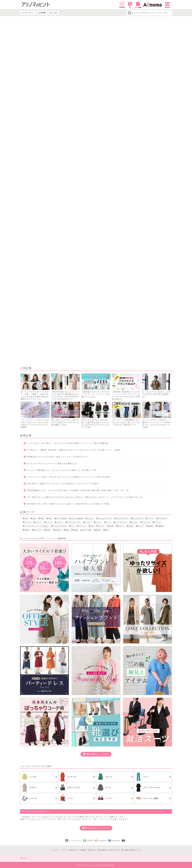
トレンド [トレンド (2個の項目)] (99, 522)
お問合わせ (73, 850)
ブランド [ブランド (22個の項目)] (157, 522)
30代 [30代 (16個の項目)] (34, 519)
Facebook (116, 841)
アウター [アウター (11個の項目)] (151, 519)
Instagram (102, 841)
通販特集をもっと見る (96, 754)
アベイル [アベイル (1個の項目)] (28, 522)
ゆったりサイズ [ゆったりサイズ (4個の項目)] (138, 519)
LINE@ (90, 841)
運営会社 (92, 850)
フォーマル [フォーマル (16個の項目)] (146, 522)
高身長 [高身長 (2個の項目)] (98, 530)
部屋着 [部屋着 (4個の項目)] (76, 530)
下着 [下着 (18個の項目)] (92, 526)
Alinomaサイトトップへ (96, 828)
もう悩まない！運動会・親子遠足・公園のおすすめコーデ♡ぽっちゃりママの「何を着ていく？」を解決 (73, 450)
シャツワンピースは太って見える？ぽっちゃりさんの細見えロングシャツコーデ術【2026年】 (69, 477)
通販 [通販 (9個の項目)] (67, 530)
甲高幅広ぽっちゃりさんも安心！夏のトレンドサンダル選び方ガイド (57, 457)
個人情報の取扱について (132, 850)
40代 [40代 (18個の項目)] (42, 519)
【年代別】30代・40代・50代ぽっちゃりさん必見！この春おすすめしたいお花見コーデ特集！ (69, 504)
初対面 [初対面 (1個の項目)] (111, 526)
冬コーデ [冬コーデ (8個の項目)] (101, 526)
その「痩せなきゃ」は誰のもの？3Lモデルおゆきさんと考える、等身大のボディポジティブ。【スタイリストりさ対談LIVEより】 (85, 497)
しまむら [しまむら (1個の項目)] (91, 519)
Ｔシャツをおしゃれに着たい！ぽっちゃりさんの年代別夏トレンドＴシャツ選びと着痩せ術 (67, 443)
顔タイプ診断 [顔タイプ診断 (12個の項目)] (87, 530)
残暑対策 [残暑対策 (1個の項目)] (160, 526)
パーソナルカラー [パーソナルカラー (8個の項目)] (121, 522)
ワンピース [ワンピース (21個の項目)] (82, 526)
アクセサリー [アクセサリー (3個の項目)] (163, 519)
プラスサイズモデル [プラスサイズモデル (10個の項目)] (60, 526)
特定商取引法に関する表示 (109, 850)
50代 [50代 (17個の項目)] (50, 519)
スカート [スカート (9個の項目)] (59, 522)
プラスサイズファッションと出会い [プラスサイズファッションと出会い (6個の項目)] (37, 526)
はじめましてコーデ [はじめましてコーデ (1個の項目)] (105, 519)
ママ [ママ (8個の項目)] (72, 526)
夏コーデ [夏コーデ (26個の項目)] (121, 526)
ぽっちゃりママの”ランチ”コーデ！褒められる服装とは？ (52, 464)
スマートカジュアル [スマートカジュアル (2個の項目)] (74, 522)
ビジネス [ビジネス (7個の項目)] (135, 522)
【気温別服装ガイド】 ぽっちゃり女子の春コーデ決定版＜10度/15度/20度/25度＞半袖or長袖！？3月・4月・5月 (78, 490)
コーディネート (28, 13)
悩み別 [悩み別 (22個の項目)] (131, 526)
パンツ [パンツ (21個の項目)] (108, 522)
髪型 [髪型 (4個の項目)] (107, 530)
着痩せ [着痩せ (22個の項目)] (27, 530)
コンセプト (55, 850)
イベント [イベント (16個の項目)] (38, 522)
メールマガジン (75, 841)
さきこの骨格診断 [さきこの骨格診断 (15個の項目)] (77, 519)
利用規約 (83, 850)
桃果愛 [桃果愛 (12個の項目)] (151, 526)
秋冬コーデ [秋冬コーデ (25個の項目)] (38, 530)
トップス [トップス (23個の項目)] (88, 522)
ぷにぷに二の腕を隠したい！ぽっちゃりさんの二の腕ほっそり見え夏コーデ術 (61, 470)
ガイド (64, 850)
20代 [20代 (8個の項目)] (26, 519)
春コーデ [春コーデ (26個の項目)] (141, 526)
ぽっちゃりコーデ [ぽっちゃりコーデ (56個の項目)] (122, 519)
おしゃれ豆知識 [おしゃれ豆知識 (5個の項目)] (61, 519)
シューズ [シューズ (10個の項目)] (49, 522)
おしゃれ (54, 13)
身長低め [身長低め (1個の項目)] (58, 530)
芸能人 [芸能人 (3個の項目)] (48, 530)
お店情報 (42, 13)
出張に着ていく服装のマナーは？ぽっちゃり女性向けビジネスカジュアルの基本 (62, 484)
